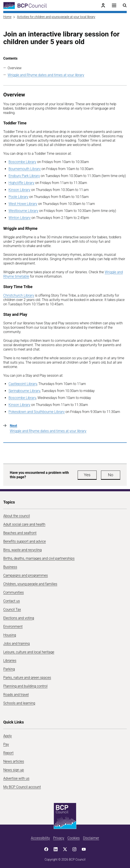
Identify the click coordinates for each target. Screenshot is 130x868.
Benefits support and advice (25, 541)
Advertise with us (16, 778)
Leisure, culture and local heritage (29, 652)
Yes (87, 475)
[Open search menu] (125, 5)
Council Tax (12, 609)
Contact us (12, 601)
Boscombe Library (22, 162)
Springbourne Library (24, 391)
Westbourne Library (23, 211)
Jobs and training (16, 644)
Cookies (74, 838)
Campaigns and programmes (26, 575)
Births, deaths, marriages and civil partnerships (39, 558)
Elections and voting (19, 618)
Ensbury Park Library (24, 176)
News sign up (14, 770)
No (111, 475)
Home (7, 17)
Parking (9, 669)
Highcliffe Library (21, 183)
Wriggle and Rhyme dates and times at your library (46, 75)
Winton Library (20, 218)
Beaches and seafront (20, 533)
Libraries (10, 661)
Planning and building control (25, 686)
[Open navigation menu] (114, 5)
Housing (10, 635)
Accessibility (40, 838)
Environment (13, 627)
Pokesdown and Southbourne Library (37, 412)
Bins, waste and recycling (22, 550)
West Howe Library (23, 204)
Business (10, 567)
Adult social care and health (24, 524)
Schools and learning (19, 703)
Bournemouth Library (25, 169)
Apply (8, 736)
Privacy (59, 838)
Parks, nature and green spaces (27, 678)
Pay (6, 744)
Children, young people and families (30, 584)
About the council (17, 516)
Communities (14, 592)
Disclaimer (91, 838)
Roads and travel (16, 695)
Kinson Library (19, 190)
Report (8, 753)
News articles (14, 761)
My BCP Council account (22, 787)
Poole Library (18, 197)
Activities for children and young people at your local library (56, 17)
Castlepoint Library (23, 384)
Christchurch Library (19, 295)
